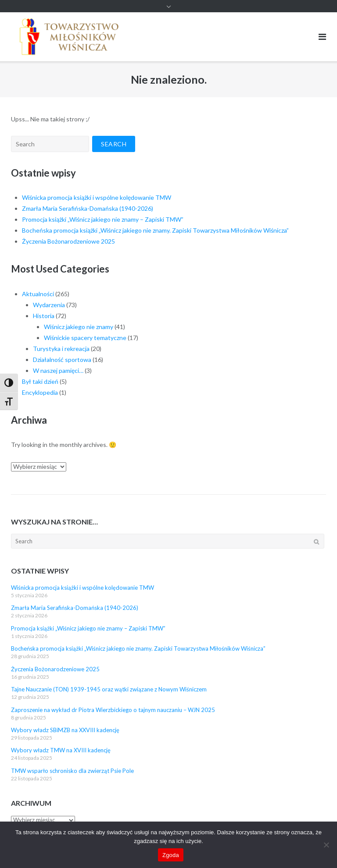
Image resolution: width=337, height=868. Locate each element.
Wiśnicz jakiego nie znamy (79, 327)
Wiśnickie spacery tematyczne (85, 338)
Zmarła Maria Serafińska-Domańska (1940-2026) (88, 208)
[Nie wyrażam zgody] (326, 845)
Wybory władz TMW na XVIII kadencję (61, 750)
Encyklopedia (40, 392)
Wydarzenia (49, 305)
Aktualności (38, 294)
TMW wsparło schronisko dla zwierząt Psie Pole (72, 771)
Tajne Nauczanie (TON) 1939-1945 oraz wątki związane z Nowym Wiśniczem (109, 689)
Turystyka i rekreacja (61, 349)
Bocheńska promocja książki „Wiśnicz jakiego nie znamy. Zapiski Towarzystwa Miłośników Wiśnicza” (155, 230)
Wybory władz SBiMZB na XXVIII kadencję (65, 730)
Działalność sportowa (62, 360)
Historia (44, 316)
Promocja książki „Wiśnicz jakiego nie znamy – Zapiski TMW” (103, 219)
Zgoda (171, 855)
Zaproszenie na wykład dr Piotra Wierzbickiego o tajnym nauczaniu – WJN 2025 (113, 710)
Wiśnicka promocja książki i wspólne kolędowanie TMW (97, 197)
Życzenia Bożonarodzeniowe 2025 (68, 241)
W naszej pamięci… (58, 370)
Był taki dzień (40, 381)
